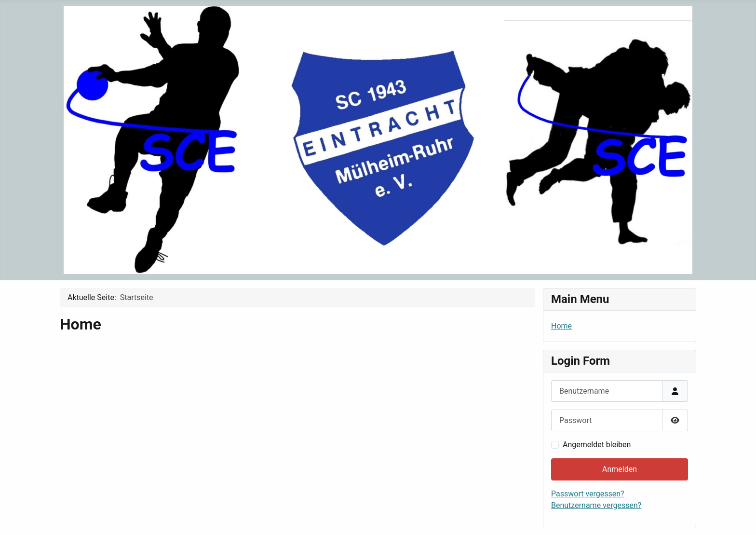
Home (561, 326)
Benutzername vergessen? (596, 505)
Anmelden (620, 469)
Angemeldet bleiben (597, 445)
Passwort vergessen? (588, 494)
